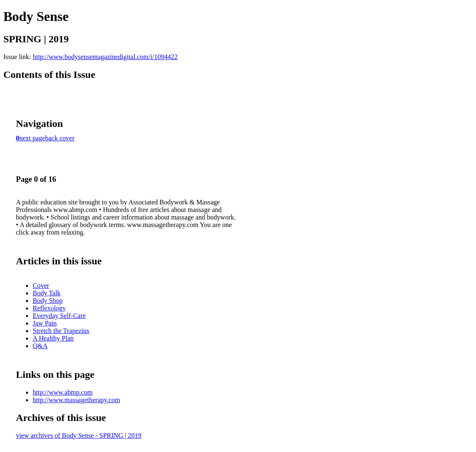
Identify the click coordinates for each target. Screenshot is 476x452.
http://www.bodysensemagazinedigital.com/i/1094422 (105, 57)
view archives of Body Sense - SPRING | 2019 (79, 435)
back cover (60, 138)
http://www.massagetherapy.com (76, 400)
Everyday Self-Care (59, 316)
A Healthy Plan (53, 338)
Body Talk (47, 293)
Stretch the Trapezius (61, 331)
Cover (41, 285)
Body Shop (48, 301)
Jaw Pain (45, 323)
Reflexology (49, 308)
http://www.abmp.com (63, 392)
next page (32, 138)
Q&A (40, 346)
